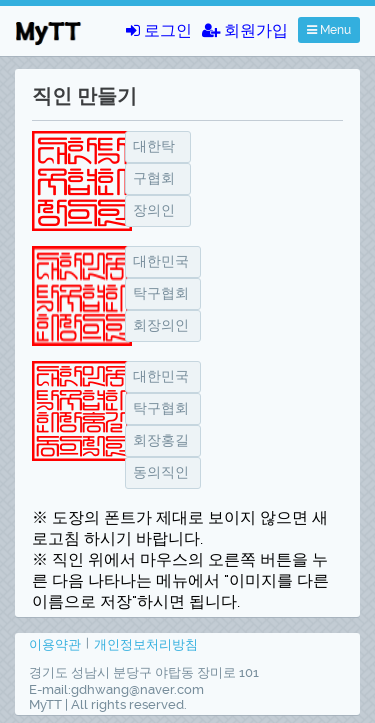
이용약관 (55, 644)
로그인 (159, 30)
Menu (329, 30)
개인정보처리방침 (146, 644)
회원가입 (245, 30)
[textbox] (158, 147)
